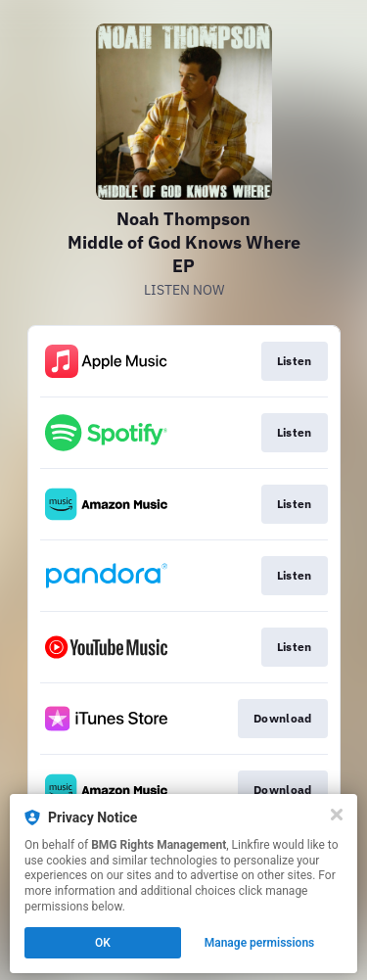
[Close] (337, 815)
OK (103, 943)
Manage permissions (260, 943)
